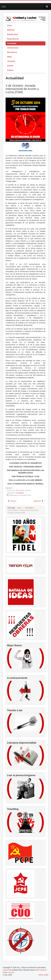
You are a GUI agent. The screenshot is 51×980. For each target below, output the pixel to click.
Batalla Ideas (13, 34)
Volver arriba (43, 975)
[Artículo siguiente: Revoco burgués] (38, 501)
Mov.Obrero (12, 52)
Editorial (11, 30)
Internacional (13, 48)
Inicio (10, 25)
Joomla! (6, 970)
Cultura (10, 70)
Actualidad (12, 43)
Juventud (11, 61)
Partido (10, 66)
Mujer (10, 57)
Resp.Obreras (13, 39)
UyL (4, 7)
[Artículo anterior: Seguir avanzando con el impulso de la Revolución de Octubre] (12, 501)
